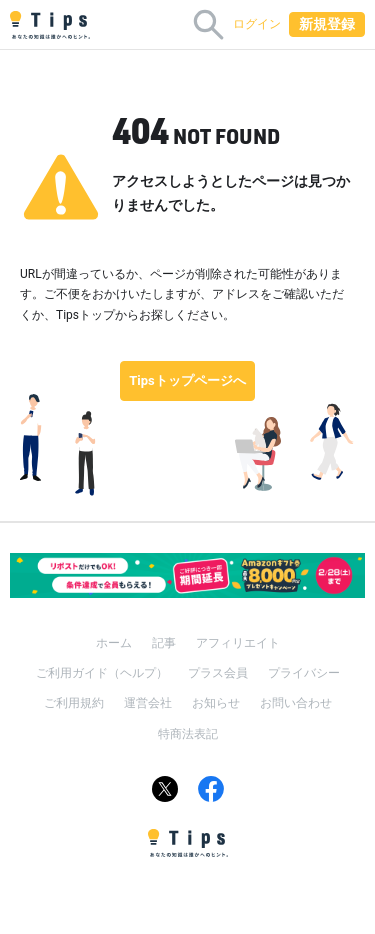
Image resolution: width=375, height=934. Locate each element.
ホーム (114, 643)
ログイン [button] (257, 24)
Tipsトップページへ (187, 380)
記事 (164, 643)
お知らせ (216, 703)
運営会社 (148, 703)
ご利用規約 (74, 703)
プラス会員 (218, 673)
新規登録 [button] (327, 24)
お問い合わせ (296, 703)
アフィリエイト (238, 643)
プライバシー (304, 673)
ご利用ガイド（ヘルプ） (102, 673)
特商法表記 (188, 734)
